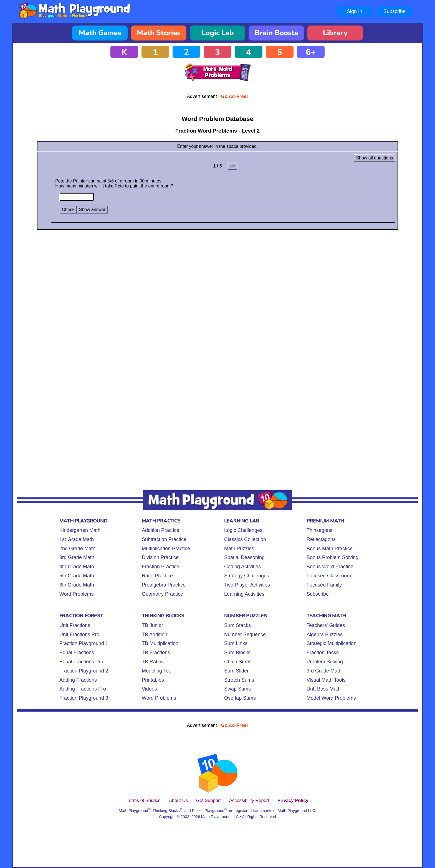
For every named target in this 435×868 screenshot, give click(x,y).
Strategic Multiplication (332, 643)
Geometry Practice (162, 594)
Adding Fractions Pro (83, 689)
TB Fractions (156, 653)
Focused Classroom (329, 576)
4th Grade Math (77, 567)
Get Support (208, 800)
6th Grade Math (77, 585)
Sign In (355, 11)
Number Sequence (245, 634)
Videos (149, 689)
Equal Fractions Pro (81, 662)
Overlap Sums (240, 698)
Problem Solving (325, 662)
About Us (178, 800)
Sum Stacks (237, 625)
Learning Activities (244, 594)
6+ (311, 52)
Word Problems (77, 594)
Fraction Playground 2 (84, 671)
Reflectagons (321, 539)
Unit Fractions (75, 625)
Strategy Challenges (247, 576)
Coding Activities (242, 567)
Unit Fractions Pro (79, 634)
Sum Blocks (237, 653)
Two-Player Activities (247, 585)
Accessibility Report (249, 800)
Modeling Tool (157, 671)
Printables (153, 680)
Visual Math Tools (326, 680)
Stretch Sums (239, 680)
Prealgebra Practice (164, 585)
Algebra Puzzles (325, 634)
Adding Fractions (78, 680)
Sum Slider (236, 671)
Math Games (100, 33)
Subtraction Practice (164, 539)
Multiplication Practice (166, 549)
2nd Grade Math (77, 549)
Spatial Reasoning (244, 557)
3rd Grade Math (77, 557)
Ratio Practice (157, 576)
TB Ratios (153, 662)
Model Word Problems (331, 698)
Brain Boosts (276, 33)
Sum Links (236, 643)
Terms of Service (144, 800)
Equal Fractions (77, 653)
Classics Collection (245, 539)
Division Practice (160, 557)
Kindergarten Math (80, 530)
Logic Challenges (243, 530)
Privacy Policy (293, 800)
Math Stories (159, 33)
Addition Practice (160, 530)
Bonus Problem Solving (332, 557)
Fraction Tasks (323, 653)
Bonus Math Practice (330, 549)
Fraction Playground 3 (84, 698)
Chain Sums (238, 662)
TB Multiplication (160, 643)
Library (335, 33)
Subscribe (394, 11)
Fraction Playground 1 (84, 643)
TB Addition (155, 634)
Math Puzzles (239, 549)
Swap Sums (237, 689)
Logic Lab (218, 33)
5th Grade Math (77, 576)
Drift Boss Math (324, 689)
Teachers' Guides (326, 625)
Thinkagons (319, 530)
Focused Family (324, 585)
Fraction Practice (160, 567)
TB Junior (152, 625)
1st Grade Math (77, 539)
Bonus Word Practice (330, 567)
